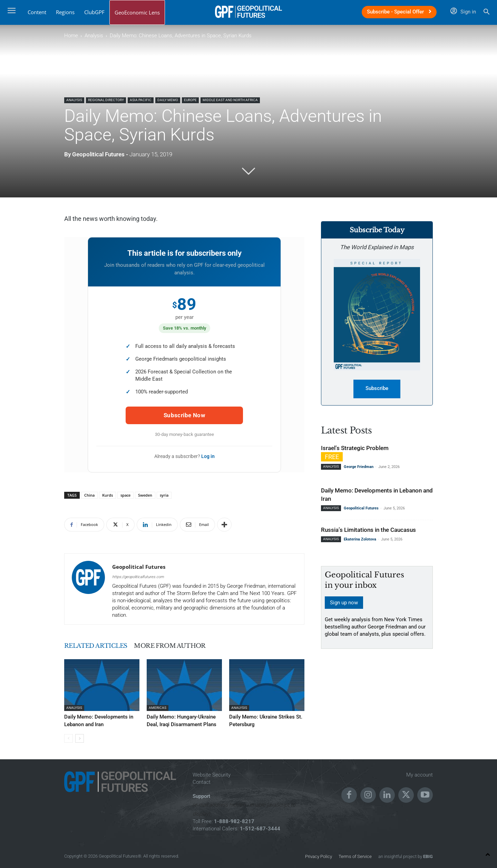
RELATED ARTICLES (102, 646)
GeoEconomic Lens (137, 12)
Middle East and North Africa (230, 100)
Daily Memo (168, 100)
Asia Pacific (141, 100)
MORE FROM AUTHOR (188, 646)
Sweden (145, 495)
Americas (158, 708)
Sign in (463, 12)
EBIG (427, 856)
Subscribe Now (184, 415)
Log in (208, 456)
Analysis (94, 36)
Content (37, 12)
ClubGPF (94, 12)
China (89, 495)
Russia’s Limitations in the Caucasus (368, 530)
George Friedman (359, 467)
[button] (486, 13)
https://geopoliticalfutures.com (138, 577)
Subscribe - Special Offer (399, 12)
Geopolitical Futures (98, 154)
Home (71, 36)
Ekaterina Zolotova (360, 540)
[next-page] (80, 737)
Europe (190, 100)
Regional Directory (106, 100)
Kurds (108, 495)
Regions (65, 12)
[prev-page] (69, 737)
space (125, 495)
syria (164, 495)
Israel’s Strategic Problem (355, 448)
